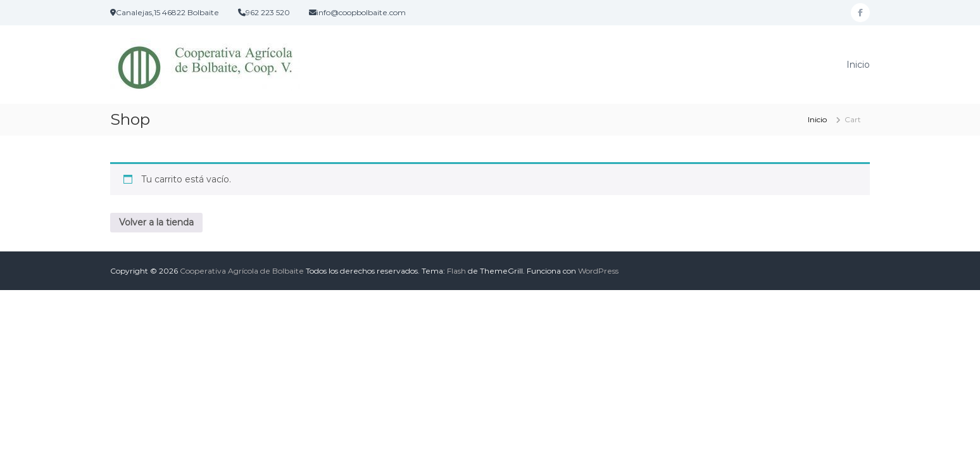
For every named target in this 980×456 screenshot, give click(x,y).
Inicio (858, 65)
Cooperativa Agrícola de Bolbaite (242, 271)
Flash (456, 271)
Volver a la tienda (156, 222)
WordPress (598, 271)
